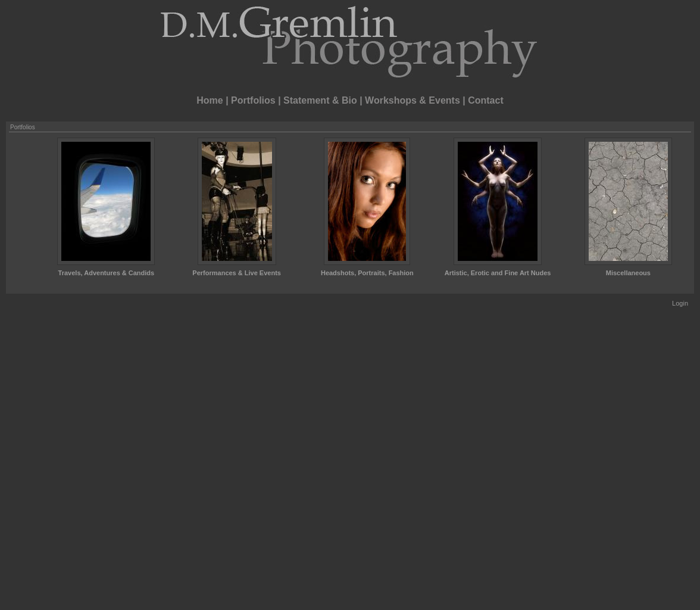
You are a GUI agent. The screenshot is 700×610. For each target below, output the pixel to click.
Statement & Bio (320, 100)
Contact (486, 100)
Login (680, 303)
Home (210, 100)
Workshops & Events (412, 100)
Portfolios (253, 100)
